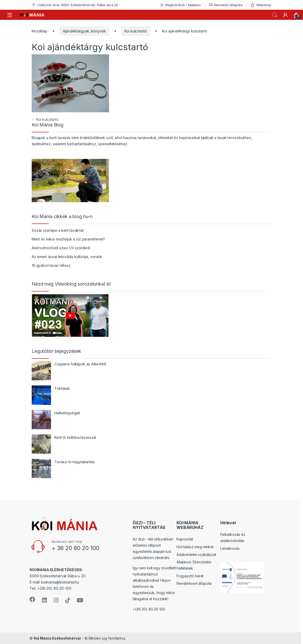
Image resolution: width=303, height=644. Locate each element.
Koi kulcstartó (136, 31)
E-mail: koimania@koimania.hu (54, 582)
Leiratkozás (230, 548)
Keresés (275, 15)
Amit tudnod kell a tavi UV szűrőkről (61, 248)
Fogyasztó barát (190, 576)
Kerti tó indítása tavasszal (75, 437)
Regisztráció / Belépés (180, 5)
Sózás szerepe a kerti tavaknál (58, 230)
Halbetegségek (67, 413)
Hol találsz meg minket (195, 547)
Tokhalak (62, 388)
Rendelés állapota (226, 5)
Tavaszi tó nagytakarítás (75, 462)
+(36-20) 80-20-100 (54, 588)
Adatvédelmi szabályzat (196, 555)
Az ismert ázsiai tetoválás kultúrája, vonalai (67, 257)
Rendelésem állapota (194, 583)
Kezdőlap (40, 31)
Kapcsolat (185, 539)
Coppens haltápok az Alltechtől (80, 364)
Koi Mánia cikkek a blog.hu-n (62, 217)
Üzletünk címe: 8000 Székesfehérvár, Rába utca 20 (75, 5)
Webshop (261, 5)
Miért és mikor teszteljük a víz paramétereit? (68, 239)
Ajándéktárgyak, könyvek (84, 31)
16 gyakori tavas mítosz (51, 265)
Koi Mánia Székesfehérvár (57, 638)
